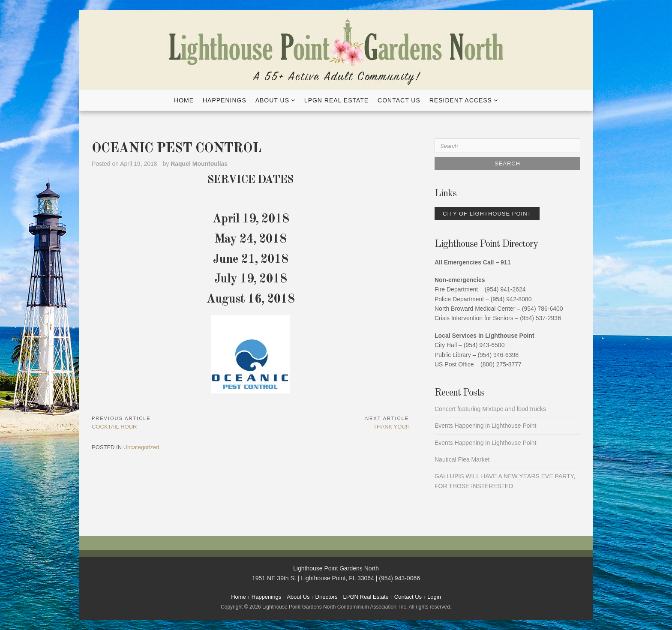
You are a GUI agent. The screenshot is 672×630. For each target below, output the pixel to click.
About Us (272, 100)
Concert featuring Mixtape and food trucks (490, 409)
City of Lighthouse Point (487, 214)
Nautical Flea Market (462, 459)
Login (434, 597)
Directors (327, 597)
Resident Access (461, 100)
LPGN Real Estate (336, 100)
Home (184, 100)
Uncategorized (141, 447)
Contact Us (399, 100)
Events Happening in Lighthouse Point (485, 426)
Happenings (225, 100)
